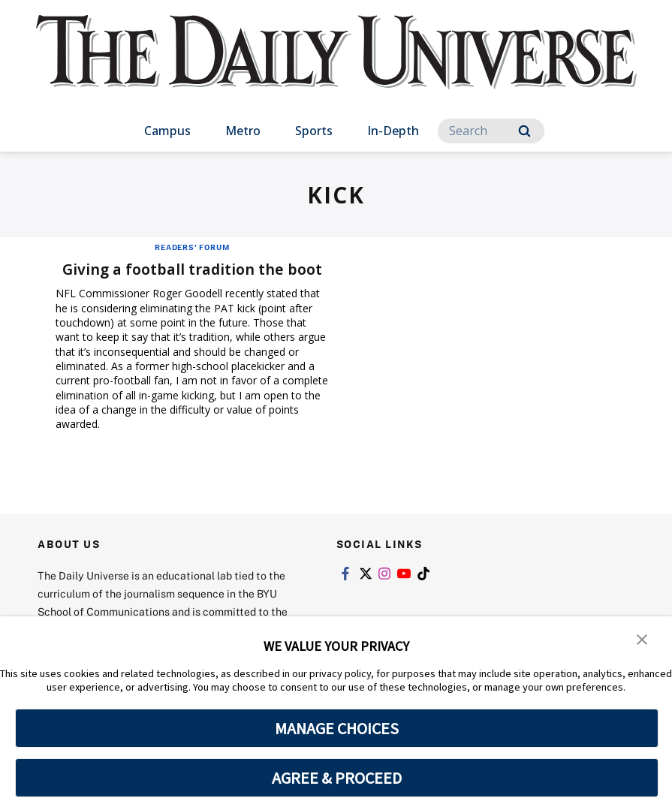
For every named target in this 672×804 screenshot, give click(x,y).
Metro (243, 131)
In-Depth (393, 131)
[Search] (491, 131)
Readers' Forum (192, 247)
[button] (642, 638)
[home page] (336, 67)
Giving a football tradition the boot (192, 269)
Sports (314, 131)
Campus (167, 131)
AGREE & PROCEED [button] (337, 778)
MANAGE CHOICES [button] (337, 728)
